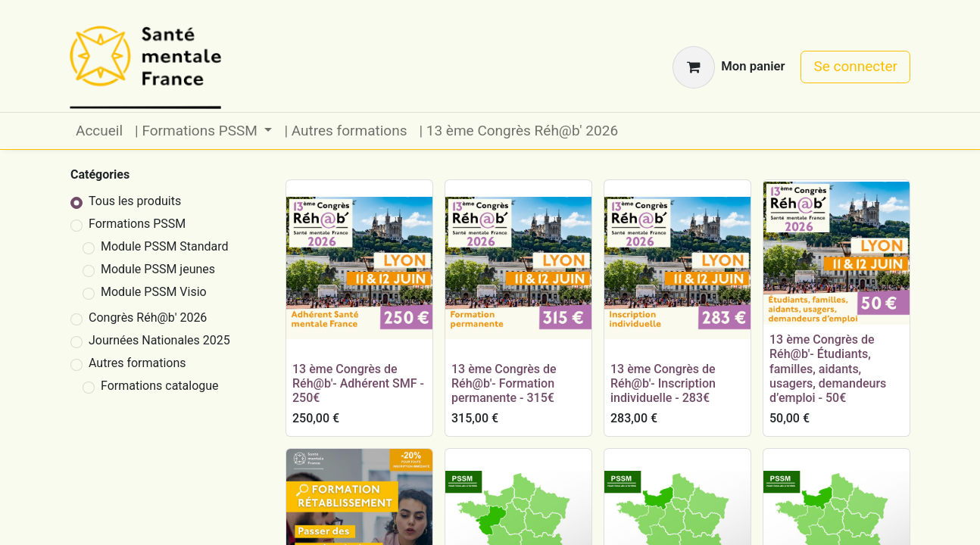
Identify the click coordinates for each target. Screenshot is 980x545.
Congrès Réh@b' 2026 (148, 318)
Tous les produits (135, 201)
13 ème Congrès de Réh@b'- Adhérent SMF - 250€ (358, 383)
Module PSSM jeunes (158, 269)
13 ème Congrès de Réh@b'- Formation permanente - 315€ (504, 383)
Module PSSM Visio (154, 292)
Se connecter (855, 66)
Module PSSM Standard (165, 246)
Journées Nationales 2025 (159, 340)
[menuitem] (99, 131)
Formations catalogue (160, 386)
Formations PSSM (137, 224)
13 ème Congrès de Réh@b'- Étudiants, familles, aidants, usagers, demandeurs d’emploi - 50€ (828, 369)
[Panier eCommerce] (729, 67)
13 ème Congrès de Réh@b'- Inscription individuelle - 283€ (663, 383)
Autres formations (137, 363)
